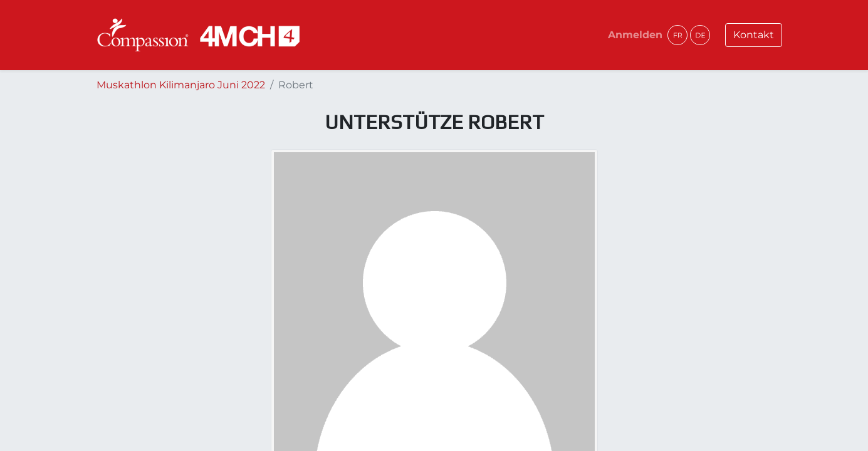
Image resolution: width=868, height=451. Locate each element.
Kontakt (754, 35)
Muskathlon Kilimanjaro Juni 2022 (181, 85)
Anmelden (635, 35)
